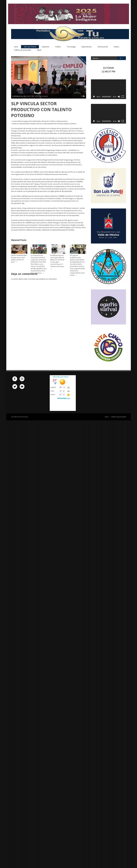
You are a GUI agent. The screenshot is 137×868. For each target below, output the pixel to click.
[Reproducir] (94, 97)
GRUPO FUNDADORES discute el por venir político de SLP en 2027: (19, 259)
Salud (39, 50)
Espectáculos (87, 47)
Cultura (116, 47)
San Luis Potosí (30, 47)
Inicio (16, 47)
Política (58, 47)
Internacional (103, 47)
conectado (32, 279)
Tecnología (71, 47)
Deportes (46, 47)
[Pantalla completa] (123, 97)
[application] (108, 89)
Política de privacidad (22, 50)
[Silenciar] (119, 97)
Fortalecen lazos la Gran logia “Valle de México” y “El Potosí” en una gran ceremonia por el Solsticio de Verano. (57, 261)
